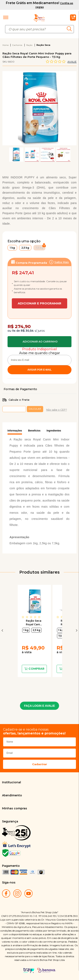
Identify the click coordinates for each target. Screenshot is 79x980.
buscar (70, 29)
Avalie (72, 62)
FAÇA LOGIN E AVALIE (39, 706)
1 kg (26, 630)
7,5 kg (62, 636)
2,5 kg (36, 630)
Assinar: (40, 282)
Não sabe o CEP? (57, 410)
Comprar (40, 342)
